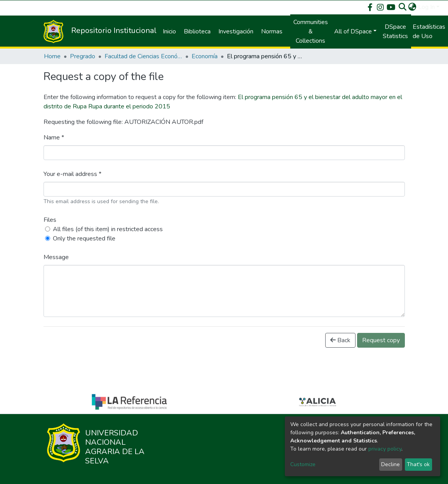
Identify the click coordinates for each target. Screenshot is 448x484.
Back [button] (340, 340)
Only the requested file (84, 239)
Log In (426, 7)
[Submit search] (403, 7)
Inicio (169, 31)
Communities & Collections (311, 31)
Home (52, 56)
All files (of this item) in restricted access (108, 229)
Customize (303, 464)
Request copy (381, 340)
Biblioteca (197, 31)
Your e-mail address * (72, 174)
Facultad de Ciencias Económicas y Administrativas (143, 56)
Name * (54, 138)
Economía (205, 56)
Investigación (236, 31)
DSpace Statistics (395, 31)
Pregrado (83, 56)
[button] (412, 7)
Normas (272, 31)
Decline (390, 464)
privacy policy (385, 449)
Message (56, 257)
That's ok (418, 464)
